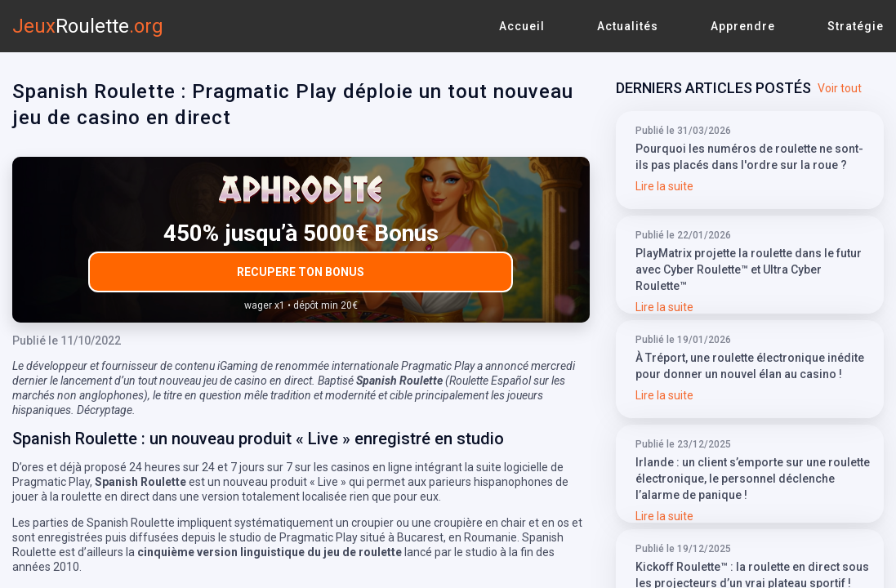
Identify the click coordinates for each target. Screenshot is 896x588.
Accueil (522, 26)
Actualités (628, 26)
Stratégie (856, 26)
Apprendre (743, 26)
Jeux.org (88, 26)
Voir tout (840, 88)
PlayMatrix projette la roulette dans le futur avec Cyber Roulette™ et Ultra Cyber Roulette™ (749, 269)
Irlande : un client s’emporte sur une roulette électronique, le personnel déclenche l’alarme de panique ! (753, 479)
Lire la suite (664, 186)
